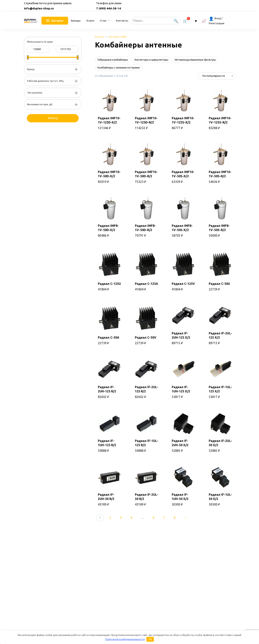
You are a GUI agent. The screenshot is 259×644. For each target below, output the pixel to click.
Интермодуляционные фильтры (195, 60)
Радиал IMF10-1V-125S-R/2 (220, 120)
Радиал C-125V (183, 284)
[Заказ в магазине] (217, 76)
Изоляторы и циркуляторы (151, 60)
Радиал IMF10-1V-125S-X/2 (183, 120)
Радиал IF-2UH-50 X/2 (180, 443)
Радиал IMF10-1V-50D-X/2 (109, 174)
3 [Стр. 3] (121, 518)
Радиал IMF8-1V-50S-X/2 (182, 228)
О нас (103, 21)
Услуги (90, 21)
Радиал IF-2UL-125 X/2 (220, 335)
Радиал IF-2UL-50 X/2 (220, 443)
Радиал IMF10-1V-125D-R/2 (146, 120)
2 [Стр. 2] (110, 518)
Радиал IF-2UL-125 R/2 (147, 389)
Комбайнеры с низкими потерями (119, 68)
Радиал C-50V (146, 337)
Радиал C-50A (109, 337)
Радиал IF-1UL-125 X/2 (220, 389)
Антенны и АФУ (118, 37)
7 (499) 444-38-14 (108, 8)
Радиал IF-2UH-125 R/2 (107, 389)
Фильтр (53, 118)
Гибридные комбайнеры (113, 60)
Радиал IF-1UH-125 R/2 (107, 443)
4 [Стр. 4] (131, 518)
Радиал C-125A (146, 284)
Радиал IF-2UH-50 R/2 (106, 497)
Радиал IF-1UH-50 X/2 (180, 497)
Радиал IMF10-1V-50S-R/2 (220, 174)
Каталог (100, 37)
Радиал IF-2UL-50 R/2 (147, 497)
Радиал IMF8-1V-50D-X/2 (108, 228)
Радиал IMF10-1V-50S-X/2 (183, 174)
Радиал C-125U (109, 284)
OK (150, 639)
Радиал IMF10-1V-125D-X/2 (109, 120)
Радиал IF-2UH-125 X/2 (181, 335)
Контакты (122, 21)
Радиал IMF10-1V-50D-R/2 (146, 174)
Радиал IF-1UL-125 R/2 (147, 443)
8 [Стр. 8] (174, 518)
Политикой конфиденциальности (125, 639)
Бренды (76, 21)
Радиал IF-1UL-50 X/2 (220, 497)
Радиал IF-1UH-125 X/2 (181, 389)
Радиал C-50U (219, 284)
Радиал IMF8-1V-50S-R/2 (219, 228)
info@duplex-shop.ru (39, 8)
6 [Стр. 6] (154, 518)
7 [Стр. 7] (164, 518)
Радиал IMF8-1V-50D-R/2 (145, 228)
